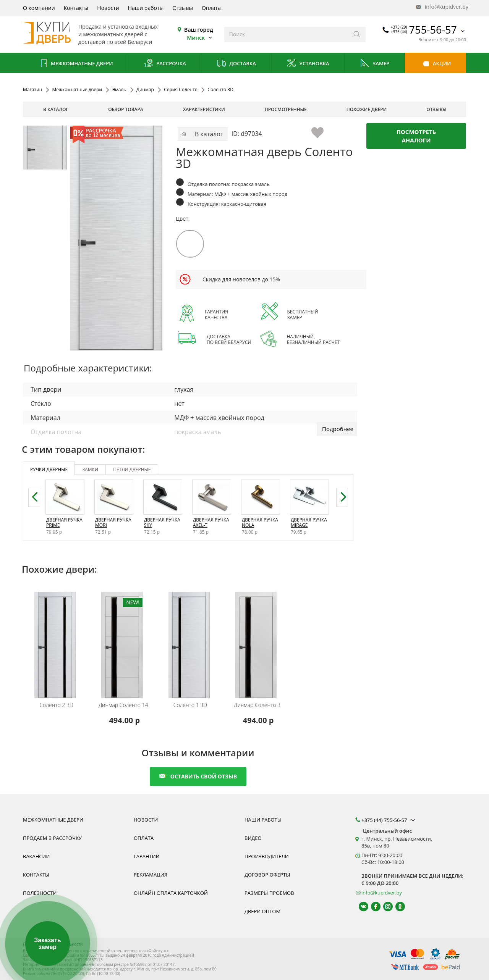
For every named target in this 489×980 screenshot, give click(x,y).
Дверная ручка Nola (260, 522)
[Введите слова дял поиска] (286, 34)
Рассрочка (165, 64)
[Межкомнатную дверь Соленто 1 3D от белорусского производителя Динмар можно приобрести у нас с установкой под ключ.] (191, 640)
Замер (375, 64)
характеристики (204, 109)
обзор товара (126, 109)
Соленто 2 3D (56, 705)
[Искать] (357, 34)
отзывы (436, 109)
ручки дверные (49, 469)
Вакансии (36, 856)
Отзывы (183, 8)
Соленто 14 (123, 705)
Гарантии (147, 856)
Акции (436, 64)
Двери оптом (262, 911)
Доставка (236, 64)
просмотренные (286, 109)
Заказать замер (47, 944)
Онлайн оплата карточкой (171, 893)
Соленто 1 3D (190, 705)
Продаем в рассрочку (52, 838)
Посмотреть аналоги (416, 136)
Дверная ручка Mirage (309, 522)
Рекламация (151, 875)
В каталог (56, 109)
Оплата (211, 8)
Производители (267, 856)
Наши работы (146, 8)
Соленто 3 (257, 705)
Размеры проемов (269, 893)
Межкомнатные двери (76, 64)
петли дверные (132, 469)
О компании (39, 8)
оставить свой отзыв (198, 776)
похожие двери (367, 109)
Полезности (40, 893)
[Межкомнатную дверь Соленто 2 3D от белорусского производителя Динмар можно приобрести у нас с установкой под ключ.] (57, 640)
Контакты (76, 8)
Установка (308, 64)
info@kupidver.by (441, 7)
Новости (108, 8)
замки (90, 469)
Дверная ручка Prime (64, 522)
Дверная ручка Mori (113, 522)
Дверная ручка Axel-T (211, 522)
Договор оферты (267, 875)
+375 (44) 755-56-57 (389, 820)
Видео (253, 838)
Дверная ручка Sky (162, 522)
